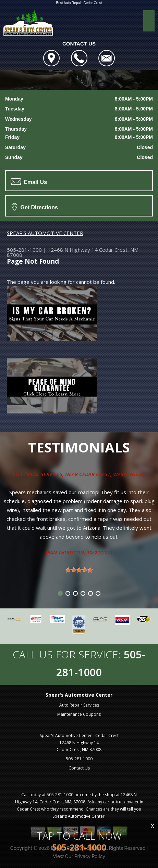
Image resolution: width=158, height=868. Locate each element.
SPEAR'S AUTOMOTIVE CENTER (45, 233)
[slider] (79, 570)
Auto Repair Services (79, 705)
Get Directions (35, 207)
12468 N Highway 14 (73, 250)
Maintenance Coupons (79, 714)
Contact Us (79, 768)
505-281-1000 (24, 250)
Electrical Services (38, 474)
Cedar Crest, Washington (112, 474)
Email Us (29, 182)
